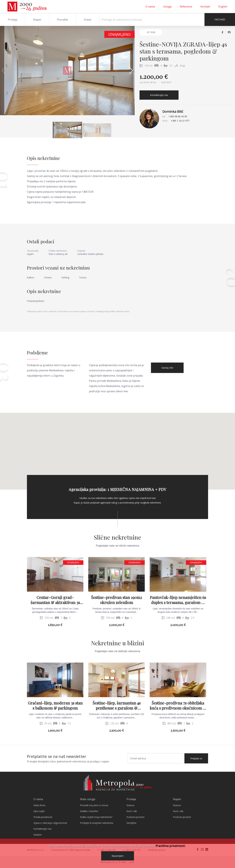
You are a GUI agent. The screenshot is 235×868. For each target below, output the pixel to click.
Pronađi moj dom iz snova (94, 805)
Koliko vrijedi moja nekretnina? (96, 817)
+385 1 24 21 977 (180, 121)
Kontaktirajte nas (159, 95)
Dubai (88, 20)
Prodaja (13, 20)
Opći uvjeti (39, 811)
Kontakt (205, 7)
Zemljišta (131, 823)
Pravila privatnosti (43, 817)
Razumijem (118, 856)
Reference (186, 7)
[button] (131, 70)
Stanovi (130, 805)
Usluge (167, 7)
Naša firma (39, 805)
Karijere (38, 835)
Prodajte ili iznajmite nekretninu (97, 823)
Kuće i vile (132, 811)
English (223, 7)
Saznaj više (167, 368)
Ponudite (63, 20)
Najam (37, 20)
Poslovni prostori (135, 817)
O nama (150, 7)
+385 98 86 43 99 (178, 116)
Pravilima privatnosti (170, 846)
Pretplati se (196, 758)
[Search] (152, 19)
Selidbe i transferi (89, 811)
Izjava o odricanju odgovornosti (50, 823)
